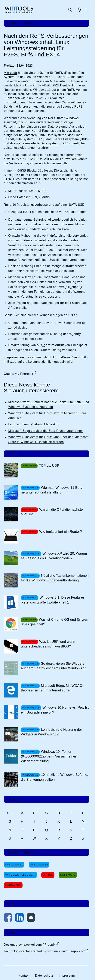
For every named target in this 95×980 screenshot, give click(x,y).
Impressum (67, 976)
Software (68, 875)
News (29, 23)
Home (12, 23)
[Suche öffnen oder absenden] (70, 10)
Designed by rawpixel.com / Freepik (30, 945)
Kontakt (24, 976)
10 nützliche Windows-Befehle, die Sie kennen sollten (54, 777)
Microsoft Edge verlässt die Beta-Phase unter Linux (45, 431)
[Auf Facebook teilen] (8, 918)
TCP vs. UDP (49, 466)
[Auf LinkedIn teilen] (19, 918)
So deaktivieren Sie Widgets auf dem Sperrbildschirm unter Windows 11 (54, 666)
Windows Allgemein (20, 875)
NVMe (55, 159)
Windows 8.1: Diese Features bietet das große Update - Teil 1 (53, 600)
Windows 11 (14, 865)
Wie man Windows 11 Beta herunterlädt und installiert (52, 490)
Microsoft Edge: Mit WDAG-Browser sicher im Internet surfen (52, 688)
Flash (78, 135)
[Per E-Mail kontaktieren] (31, 918)
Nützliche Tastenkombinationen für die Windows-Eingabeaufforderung (55, 578)
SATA (29, 159)
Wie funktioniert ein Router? (61, 532)
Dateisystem (50, 143)
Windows (72, 118)
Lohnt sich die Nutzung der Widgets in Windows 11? (51, 732)
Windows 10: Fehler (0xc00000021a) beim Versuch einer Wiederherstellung (49, 756)
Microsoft (10, 73)
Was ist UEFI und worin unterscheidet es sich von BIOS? (48, 644)
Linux (31, 122)
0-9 (10, 813)
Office (48, 875)
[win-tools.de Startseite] (19, 10)
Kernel (67, 357)
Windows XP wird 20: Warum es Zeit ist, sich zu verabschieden (54, 556)
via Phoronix (24, 374)
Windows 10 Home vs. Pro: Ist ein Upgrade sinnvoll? (55, 710)
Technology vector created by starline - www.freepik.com (44, 951)
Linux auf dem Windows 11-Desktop (34, 424)
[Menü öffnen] (87, 10)
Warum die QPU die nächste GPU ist (52, 512)
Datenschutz (44, 976)
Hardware (13, 885)
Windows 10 (39, 865)
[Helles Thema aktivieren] (80, 10)
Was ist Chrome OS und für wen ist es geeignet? (55, 622)
